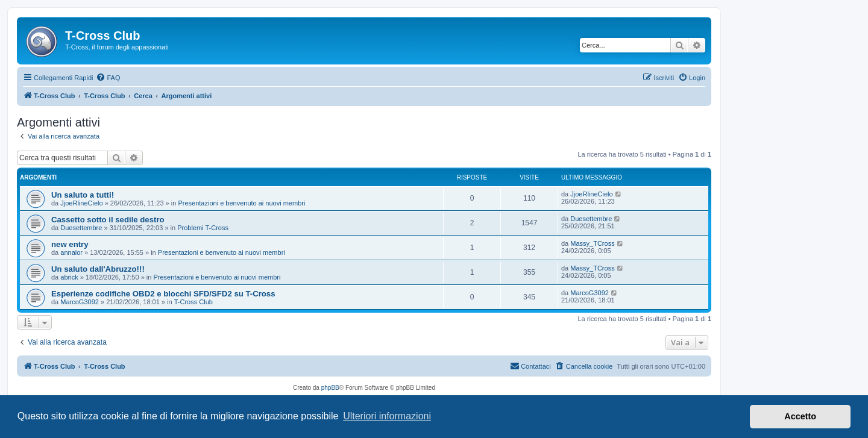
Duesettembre (81, 228)
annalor (71, 252)
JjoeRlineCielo (81, 203)
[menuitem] (108, 78)
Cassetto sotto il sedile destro (108, 220)
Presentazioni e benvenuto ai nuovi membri (241, 203)
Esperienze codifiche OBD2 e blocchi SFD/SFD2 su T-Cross (163, 294)
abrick (69, 277)
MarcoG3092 (80, 302)
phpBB (330, 388)
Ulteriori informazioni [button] (387, 416)
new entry (70, 244)
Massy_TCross (592, 243)
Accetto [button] (800, 416)
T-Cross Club (193, 302)
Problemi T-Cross (203, 228)
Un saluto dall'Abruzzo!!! (98, 269)
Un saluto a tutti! (83, 195)
